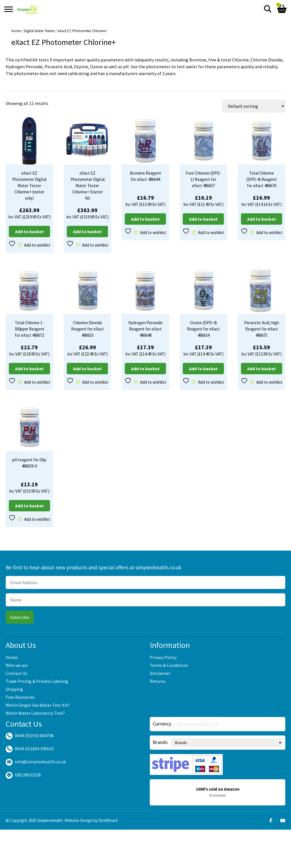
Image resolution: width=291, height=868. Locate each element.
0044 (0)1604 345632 (34, 749)
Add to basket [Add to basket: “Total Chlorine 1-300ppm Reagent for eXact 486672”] (29, 369)
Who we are (17, 665)
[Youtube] (283, 821)
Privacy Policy (163, 657)
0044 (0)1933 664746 (34, 735)
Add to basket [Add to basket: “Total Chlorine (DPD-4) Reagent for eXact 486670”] (262, 219)
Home (16, 31)
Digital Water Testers (39, 31)
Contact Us (16, 673)
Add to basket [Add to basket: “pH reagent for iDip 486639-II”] (29, 506)
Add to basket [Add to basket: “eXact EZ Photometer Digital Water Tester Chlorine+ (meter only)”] (29, 232)
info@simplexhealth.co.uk (40, 762)
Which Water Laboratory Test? (35, 713)
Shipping (14, 689)
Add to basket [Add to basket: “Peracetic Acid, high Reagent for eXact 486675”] (262, 369)
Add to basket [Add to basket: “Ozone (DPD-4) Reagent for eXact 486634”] (203, 369)
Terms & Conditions (169, 665)
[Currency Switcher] (195, 724)
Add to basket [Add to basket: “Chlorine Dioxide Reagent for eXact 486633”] (87, 369)
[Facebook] (271, 821)
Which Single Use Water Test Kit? (38, 705)
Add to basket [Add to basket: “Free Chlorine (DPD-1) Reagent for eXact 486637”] (203, 219)
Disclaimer (160, 673)
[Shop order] (254, 106)
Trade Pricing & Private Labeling (37, 681)
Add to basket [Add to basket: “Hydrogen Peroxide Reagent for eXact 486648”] (145, 369)
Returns (158, 681)
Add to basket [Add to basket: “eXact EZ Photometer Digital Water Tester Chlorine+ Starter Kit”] (87, 232)
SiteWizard (108, 820)
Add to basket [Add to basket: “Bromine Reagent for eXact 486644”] (145, 219)
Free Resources (20, 697)
